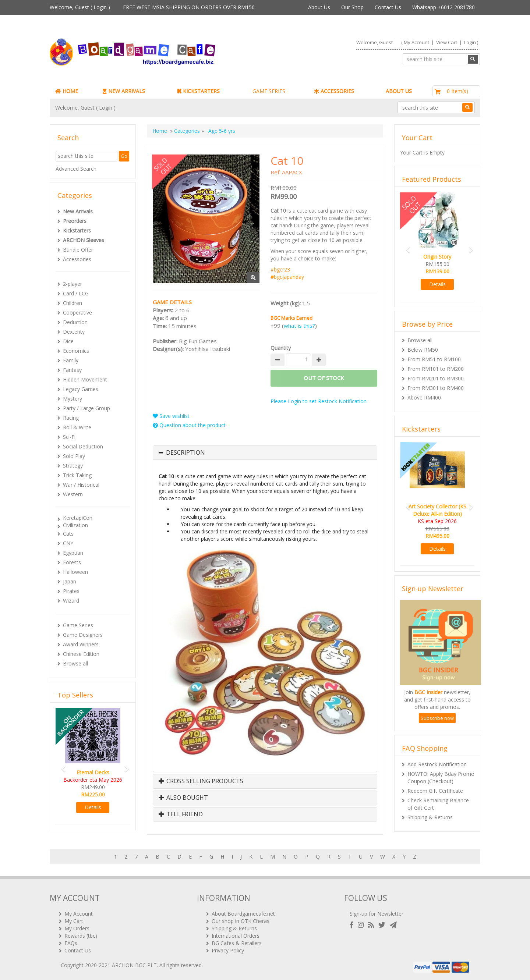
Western (73, 494)
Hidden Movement (85, 379)
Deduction (75, 322)
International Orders (236, 936)
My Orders (77, 928)
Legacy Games (81, 389)
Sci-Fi (69, 437)
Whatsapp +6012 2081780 (444, 7)
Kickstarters (77, 230)
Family (71, 360)
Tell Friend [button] (181, 814)
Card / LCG (76, 293)
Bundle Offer (78, 250)
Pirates (71, 591)
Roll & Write (77, 427)
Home (160, 131)
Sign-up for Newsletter (377, 914)
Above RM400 (424, 397)
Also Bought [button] (183, 798)
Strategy (73, 466)
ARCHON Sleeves (84, 240)
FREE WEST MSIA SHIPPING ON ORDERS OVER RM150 (189, 7)
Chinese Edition (81, 654)
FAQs (71, 943)
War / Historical (81, 485)
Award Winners (81, 644)
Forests (72, 562)
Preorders (75, 221)
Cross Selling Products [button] (201, 781)
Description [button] (185, 453)
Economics (76, 351)
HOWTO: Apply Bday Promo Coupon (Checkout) (441, 777)
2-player (73, 284)
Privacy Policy (228, 950)
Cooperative (77, 313)
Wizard (71, 601)
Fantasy (72, 370)
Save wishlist (171, 416)
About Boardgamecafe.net (243, 914)
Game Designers (83, 635)
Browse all (75, 663)
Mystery (73, 399)
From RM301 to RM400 (436, 388)
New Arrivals (78, 211)
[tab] (265, 453)
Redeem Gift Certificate (435, 791)
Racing (71, 418)
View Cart (447, 42)
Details (93, 807)
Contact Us (388, 7)
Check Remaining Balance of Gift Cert (438, 804)
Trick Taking (77, 475)
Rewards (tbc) (81, 936)
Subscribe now (437, 718)
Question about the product (189, 425)
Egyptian (73, 553)
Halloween (75, 572)
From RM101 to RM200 (436, 369)
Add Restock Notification (437, 764)
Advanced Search (76, 169)
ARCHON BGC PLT (134, 965)
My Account (416, 42)
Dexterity (74, 332)
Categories (187, 131)
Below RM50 (423, 350)
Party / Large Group (86, 408)
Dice (68, 341)
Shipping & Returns (430, 817)
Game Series (78, 625)
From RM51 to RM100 (434, 359)
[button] (61, 765)
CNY (68, 543)
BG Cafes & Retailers (237, 943)
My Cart (74, 921)
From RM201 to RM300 (436, 378)
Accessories (77, 259)
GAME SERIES (269, 91)
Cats (68, 534)
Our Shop (352, 7)
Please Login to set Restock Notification (319, 401)
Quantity (281, 348)
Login (100, 7)
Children (73, 303)
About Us (319, 7)
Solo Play (74, 456)
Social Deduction (83, 446)
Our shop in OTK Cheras (241, 921)
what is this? (299, 326)
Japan (70, 581)
